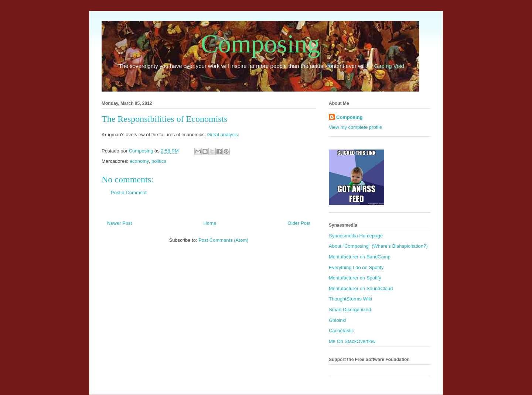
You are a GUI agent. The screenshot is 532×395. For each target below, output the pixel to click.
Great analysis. (223, 135)
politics (159, 161)
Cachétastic (341, 331)
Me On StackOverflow (352, 341)
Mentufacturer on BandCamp (360, 257)
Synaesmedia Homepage (356, 236)
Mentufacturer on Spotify (355, 278)
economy (139, 161)
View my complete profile (355, 127)
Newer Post (120, 223)
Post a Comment (129, 193)
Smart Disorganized (350, 310)
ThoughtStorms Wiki (350, 299)
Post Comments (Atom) (223, 240)
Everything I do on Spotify (356, 267)
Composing (261, 44)
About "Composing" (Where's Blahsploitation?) (378, 246)
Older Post (299, 223)
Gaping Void (389, 66)
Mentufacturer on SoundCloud (361, 288)
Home (210, 223)
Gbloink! (338, 320)
